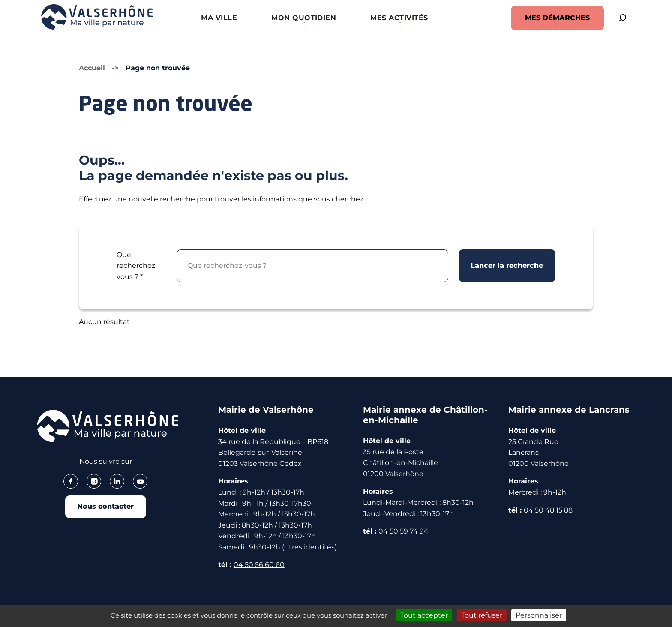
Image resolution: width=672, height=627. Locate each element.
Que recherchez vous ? (136, 266)
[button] (214, 18)
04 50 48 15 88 (548, 510)
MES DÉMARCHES (547, 18)
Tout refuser (482, 615)
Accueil (92, 68)
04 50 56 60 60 (259, 565)
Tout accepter (424, 615)
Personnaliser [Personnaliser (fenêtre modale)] (539, 615)
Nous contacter (105, 508)
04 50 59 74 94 (403, 531)
